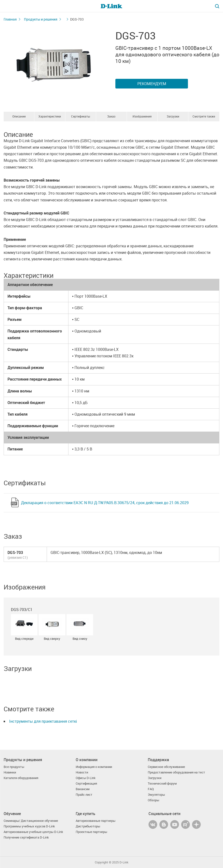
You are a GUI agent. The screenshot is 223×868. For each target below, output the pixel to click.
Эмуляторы (156, 795)
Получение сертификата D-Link (26, 837)
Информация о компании (94, 767)
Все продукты (14, 767)
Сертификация (86, 783)
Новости (82, 772)
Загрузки (173, 116)
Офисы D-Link (86, 778)
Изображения (142, 116)
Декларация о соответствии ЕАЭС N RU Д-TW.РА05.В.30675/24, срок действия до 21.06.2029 (105, 503)
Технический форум (162, 783)
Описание (19, 116)
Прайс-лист (84, 795)
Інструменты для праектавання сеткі (43, 721)
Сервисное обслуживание (166, 767)
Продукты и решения (41, 19)
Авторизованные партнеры (96, 821)
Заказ (111, 116)
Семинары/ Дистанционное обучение (31, 821)
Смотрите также (204, 116)
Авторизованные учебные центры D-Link (33, 832)
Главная (10, 19)
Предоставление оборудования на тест (176, 772)
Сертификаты (81, 116)
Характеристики (50, 116)
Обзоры (153, 800)
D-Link (124, 862)
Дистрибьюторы (88, 826)
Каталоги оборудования (21, 778)
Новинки (10, 772)
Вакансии (83, 789)
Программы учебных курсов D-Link (29, 826)
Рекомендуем (152, 84)
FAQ (151, 789)
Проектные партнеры (91, 832)
